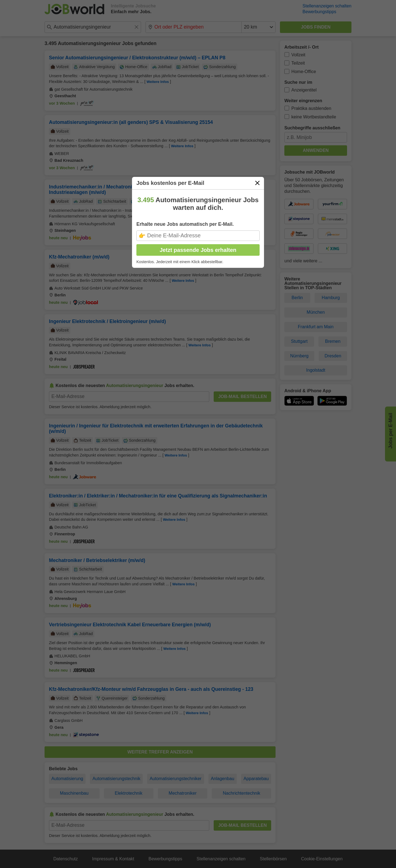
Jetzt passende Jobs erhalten (198, 250)
